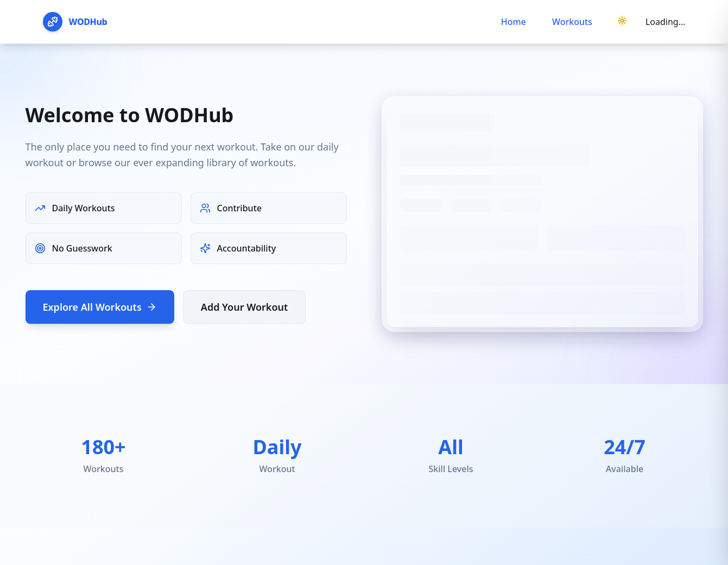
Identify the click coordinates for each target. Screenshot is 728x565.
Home (514, 22)
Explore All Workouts (100, 307)
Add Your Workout (245, 307)
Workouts (572, 22)
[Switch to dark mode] (622, 22)
